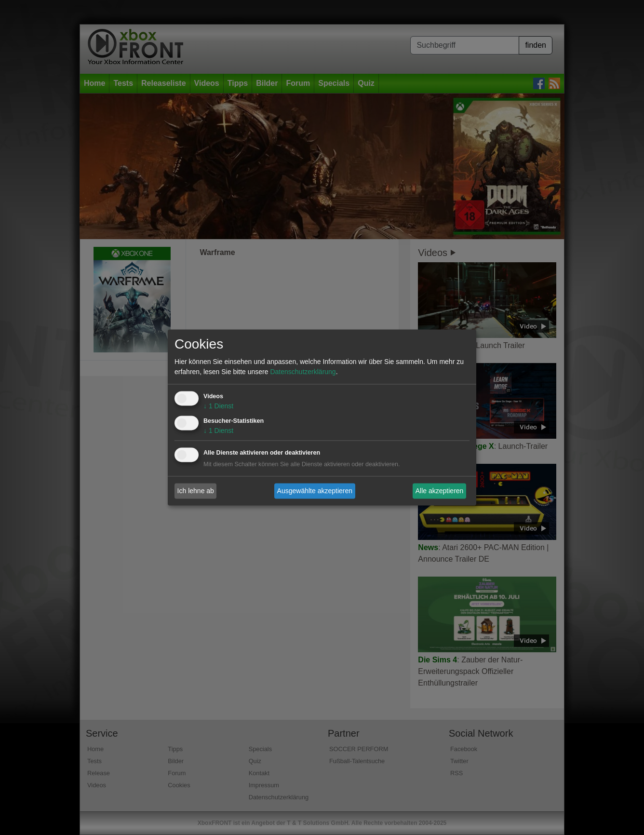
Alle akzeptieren (440, 491)
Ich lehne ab (196, 491)
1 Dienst (218, 406)
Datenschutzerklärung (303, 372)
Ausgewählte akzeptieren (315, 491)
